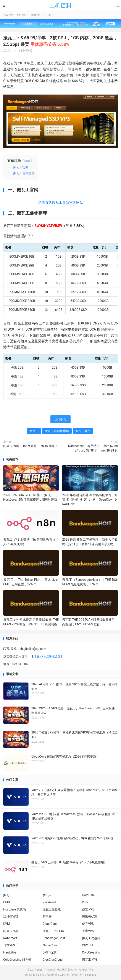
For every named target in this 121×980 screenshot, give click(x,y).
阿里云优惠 (11, 931)
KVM (6, 924)
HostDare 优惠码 (15, 909)
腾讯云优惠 (90, 917)
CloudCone (50, 924)
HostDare (88, 895)
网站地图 (62, 970)
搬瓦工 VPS (90, 960)
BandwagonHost (54, 938)
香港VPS (88, 931)
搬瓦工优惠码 (91, 938)
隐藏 (27, 161)
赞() (60, 419)
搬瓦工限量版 (52, 909)
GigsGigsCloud (53, 960)
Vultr (85, 902)
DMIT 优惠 (50, 952)
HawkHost (10, 952)
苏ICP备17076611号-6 (81, 970)
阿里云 (47, 917)
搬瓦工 (34, 431)
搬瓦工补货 (83, 431)
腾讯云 (47, 895)
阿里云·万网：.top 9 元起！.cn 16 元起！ (31, 446)
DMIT (7, 902)
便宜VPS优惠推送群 (47, 656)
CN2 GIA (88, 945)
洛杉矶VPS (11, 917)
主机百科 (60, 5)
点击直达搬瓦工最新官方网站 (61, 203)
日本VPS (9, 945)
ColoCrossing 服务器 (17, 960)
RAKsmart (10, 938)
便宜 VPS (88, 909)
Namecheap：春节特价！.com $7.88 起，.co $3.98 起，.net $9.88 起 (93, 448)
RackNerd (49, 902)
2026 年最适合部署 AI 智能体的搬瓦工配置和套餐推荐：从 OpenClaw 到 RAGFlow (90, 500)
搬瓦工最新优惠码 (57, 431)
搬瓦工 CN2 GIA (53, 931)
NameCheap (51, 945)
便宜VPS (36, 15)
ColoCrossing (91, 952)
